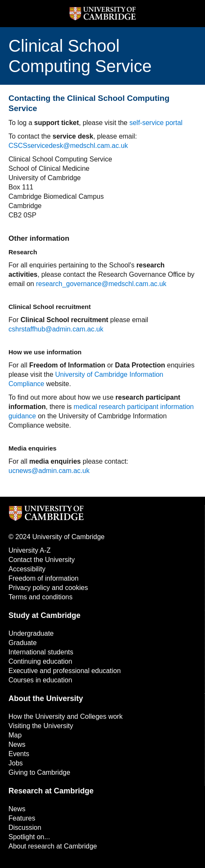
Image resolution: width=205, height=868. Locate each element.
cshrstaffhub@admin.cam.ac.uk (56, 329)
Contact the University (42, 560)
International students (41, 652)
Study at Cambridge (44, 615)
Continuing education (40, 661)
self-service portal (156, 123)
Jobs (16, 763)
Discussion (25, 828)
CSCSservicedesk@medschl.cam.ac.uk (68, 146)
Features (22, 818)
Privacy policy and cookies (48, 588)
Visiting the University (41, 726)
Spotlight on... (29, 837)
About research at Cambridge (53, 846)
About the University (46, 698)
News (17, 744)
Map (15, 735)
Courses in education (40, 680)
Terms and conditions (40, 597)
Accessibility (27, 569)
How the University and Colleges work (65, 716)
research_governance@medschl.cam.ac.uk (101, 284)
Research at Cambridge (51, 791)
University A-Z (30, 550)
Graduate (23, 643)
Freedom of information (43, 578)
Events (19, 754)
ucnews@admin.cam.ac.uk (49, 471)
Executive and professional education (65, 671)
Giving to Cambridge (39, 772)
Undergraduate (31, 633)
